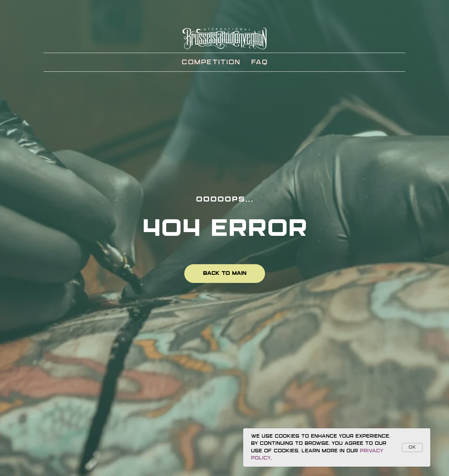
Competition (211, 62)
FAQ (259, 62)
